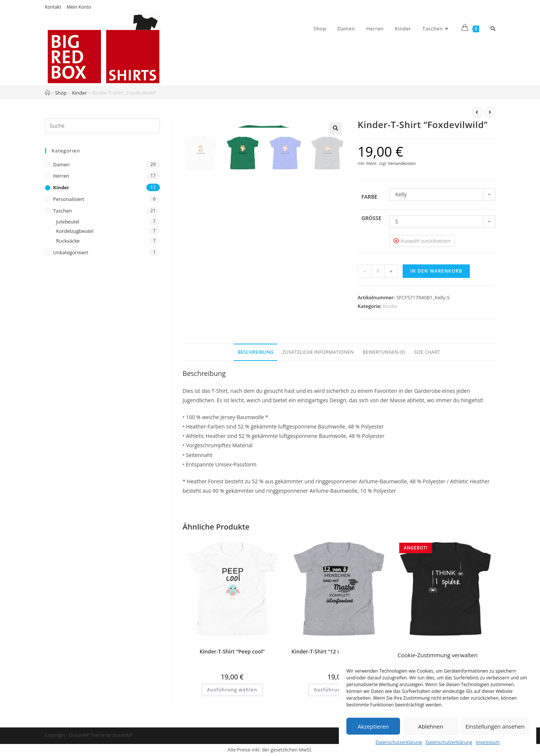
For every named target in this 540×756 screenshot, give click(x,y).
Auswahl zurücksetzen (426, 241)
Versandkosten (402, 163)
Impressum (488, 742)
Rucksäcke (68, 241)
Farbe (369, 197)
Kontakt (53, 7)
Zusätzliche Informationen (318, 352)
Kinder (80, 93)
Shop (61, 93)
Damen (62, 164)
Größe (371, 218)
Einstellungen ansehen (495, 726)
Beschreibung (255, 352)
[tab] (255, 352)
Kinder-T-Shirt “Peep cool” (232, 651)
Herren (61, 176)
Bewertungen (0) (384, 352)
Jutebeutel (68, 222)
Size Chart (427, 352)
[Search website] (493, 29)
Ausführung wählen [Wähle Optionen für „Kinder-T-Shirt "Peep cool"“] (232, 690)
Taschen (63, 211)
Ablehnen (431, 726)
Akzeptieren (373, 726)
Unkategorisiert (71, 252)
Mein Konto (79, 7)
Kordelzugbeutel (75, 231)
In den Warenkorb (436, 271)
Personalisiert (69, 199)
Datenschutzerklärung (399, 742)
